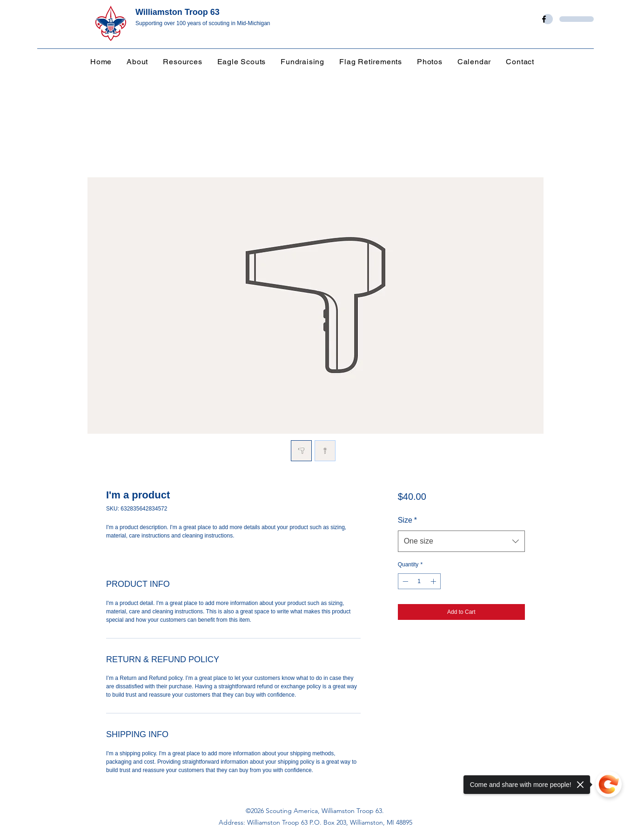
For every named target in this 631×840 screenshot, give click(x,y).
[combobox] (461, 541)
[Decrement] (404, 581)
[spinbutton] (419, 581)
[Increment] (434, 581)
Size (407, 520)
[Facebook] (544, 19)
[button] (186, 62)
